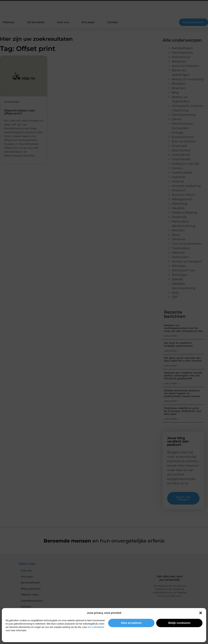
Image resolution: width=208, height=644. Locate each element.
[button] (201, 613)
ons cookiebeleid (96, 627)
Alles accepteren (131, 623)
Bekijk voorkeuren (179, 623)
